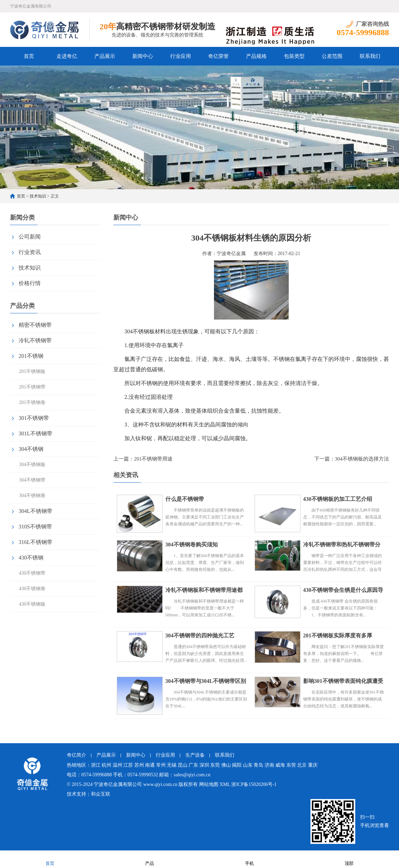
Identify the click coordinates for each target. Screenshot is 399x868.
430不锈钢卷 (32, 589)
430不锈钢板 (32, 604)
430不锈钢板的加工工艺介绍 (338, 499)
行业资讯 (30, 252)
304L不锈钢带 (35, 511)
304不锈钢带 (32, 480)
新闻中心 (143, 56)
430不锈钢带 (32, 573)
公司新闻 (30, 237)
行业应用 (181, 56)
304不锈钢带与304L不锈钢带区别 (206, 681)
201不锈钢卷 (32, 402)
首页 (29, 56)
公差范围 (332, 56)
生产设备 (195, 755)
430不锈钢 (31, 558)
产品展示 (105, 56)
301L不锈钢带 (35, 433)
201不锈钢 (31, 356)
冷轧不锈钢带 (35, 340)
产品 (150, 859)
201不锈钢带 (32, 387)
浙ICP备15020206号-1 (254, 784)
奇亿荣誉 (218, 56)
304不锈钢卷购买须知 (192, 544)
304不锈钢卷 (32, 496)
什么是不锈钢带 (185, 499)
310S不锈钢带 (35, 527)
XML (225, 784)
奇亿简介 (76, 755)
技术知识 (38, 196)
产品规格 (256, 56)
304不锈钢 (31, 449)
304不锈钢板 (32, 465)
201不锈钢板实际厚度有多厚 (338, 635)
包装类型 (294, 56)
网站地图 (209, 784)
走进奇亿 (67, 56)
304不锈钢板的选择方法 (362, 459)
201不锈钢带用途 (154, 459)
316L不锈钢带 (35, 542)
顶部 (349, 859)
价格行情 (30, 283)
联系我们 (370, 56)
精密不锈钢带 (35, 325)
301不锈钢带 (34, 418)
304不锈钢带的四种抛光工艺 (200, 635)
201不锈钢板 (32, 371)
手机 (249, 859)
